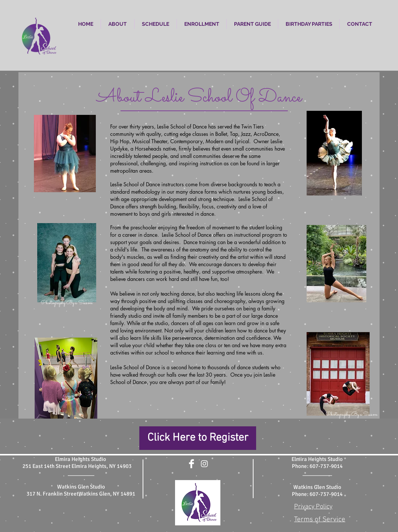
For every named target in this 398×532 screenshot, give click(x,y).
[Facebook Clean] (191, 464)
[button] (118, 24)
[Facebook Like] (198, 479)
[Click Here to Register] (198, 438)
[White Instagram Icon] (204, 464)
